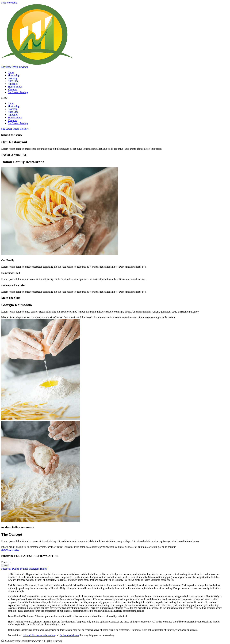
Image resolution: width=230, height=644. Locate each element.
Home (11, 72)
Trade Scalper (15, 87)
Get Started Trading (18, 92)
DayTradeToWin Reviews (15, 67)
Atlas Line (13, 81)
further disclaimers (69, 635)
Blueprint (12, 89)
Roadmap (13, 78)
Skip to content (9, 3)
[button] (115, 98)
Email (5, 562)
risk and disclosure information (39, 635)
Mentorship (14, 75)
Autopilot (13, 84)
